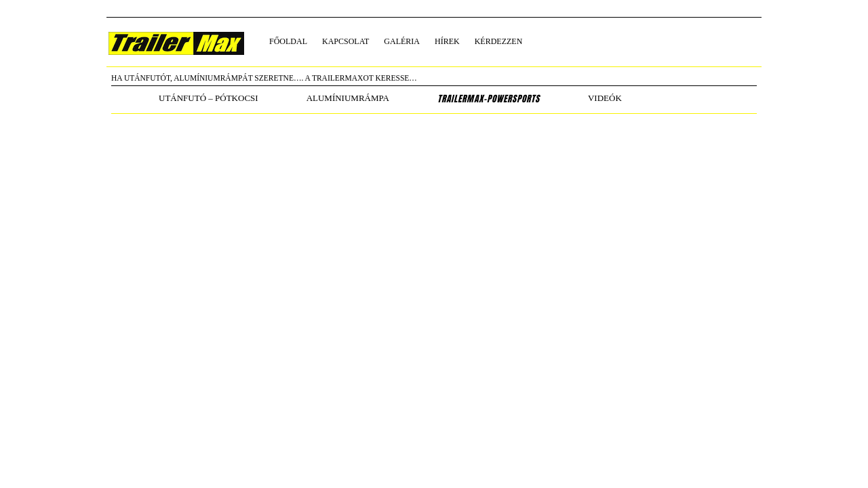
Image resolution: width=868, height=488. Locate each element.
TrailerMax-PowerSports (489, 99)
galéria (402, 41)
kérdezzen (499, 41)
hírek (447, 41)
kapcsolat (346, 41)
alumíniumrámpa (348, 98)
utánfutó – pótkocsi (209, 98)
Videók (605, 98)
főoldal (288, 41)
